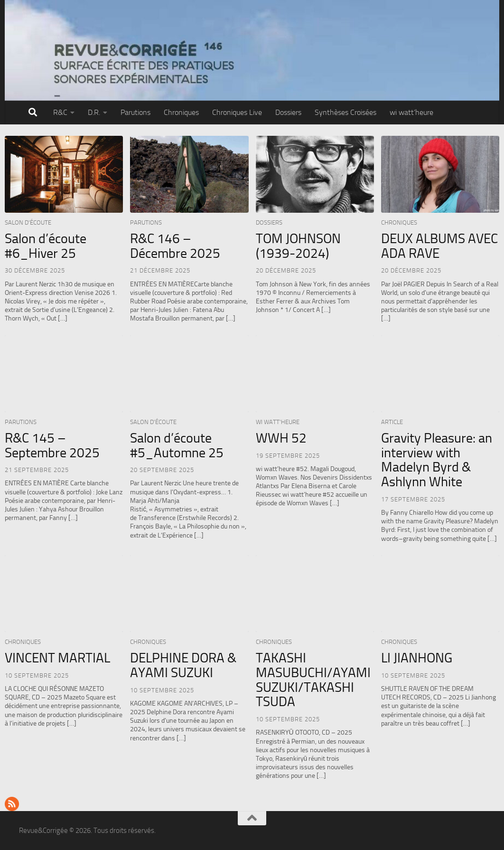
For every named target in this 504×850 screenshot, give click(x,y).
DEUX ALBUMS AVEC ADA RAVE (439, 246)
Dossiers (288, 112)
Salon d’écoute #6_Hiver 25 (46, 246)
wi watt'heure (278, 422)
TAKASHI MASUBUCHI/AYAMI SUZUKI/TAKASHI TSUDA (313, 680)
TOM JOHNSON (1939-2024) (298, 246)
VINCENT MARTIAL (57, 658)
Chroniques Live (237, 112)
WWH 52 (281, 438)
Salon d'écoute (28, 222)
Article (392, 422)
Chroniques (181, 112)
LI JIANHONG (417, 658)
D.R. (94, 112)
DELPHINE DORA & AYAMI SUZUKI (183, 665)
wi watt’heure (411, 112)
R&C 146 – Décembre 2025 (175, 246)
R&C (60, 112)
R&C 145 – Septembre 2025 (52, 445)
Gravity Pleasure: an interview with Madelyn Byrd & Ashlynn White (437, 460)
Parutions (135, 112)
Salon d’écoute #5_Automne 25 (177, 445)
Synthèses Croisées (345, 112)
